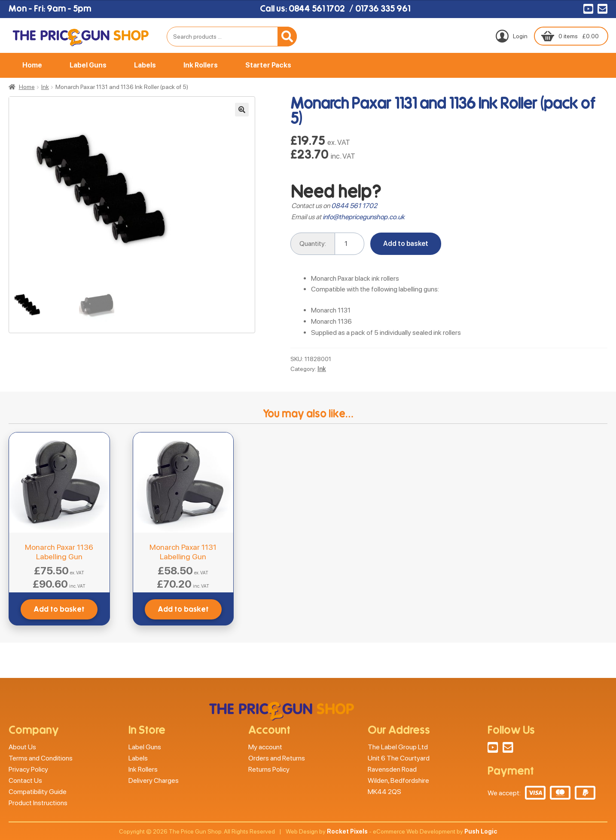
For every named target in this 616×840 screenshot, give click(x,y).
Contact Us (25, 780)
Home (32, 65)
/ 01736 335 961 (380, 9)
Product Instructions (38, 803)
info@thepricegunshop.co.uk (364, 217)
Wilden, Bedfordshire (398, 780)
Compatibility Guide (38, 792)
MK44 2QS (384, 792)
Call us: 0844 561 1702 (302, 9)
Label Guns (88, 65)
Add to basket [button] (59, 609)
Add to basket (406, 244)
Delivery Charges (154, 780)
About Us (22, 747)
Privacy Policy (28, 769)
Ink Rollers (201, 65)
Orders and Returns (277, 758)
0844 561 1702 (354, 206)
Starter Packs (268, 65)
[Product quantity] (350, 244)
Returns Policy (269, 769)
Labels (145, 65)
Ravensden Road (392, 769)
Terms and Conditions (41, 758)
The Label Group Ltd (398, 747)
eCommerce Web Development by (435, 831)
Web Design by (327, 831)
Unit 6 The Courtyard (399, 758)
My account (265, 747)
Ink (45, 87)
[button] (242, 110)
